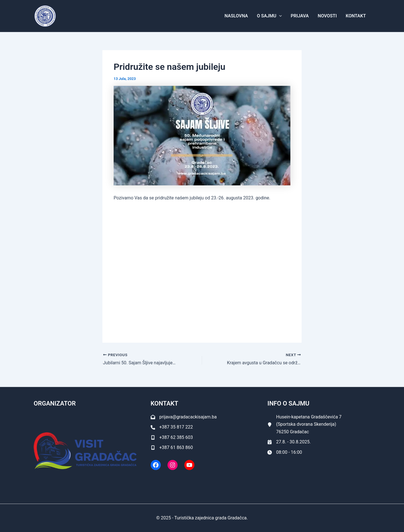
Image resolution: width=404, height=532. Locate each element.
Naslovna (236, 16)
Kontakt (356, 16)
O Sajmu (269, 16)
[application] (279, 16)
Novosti (327, 16)
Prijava (300, 16)
